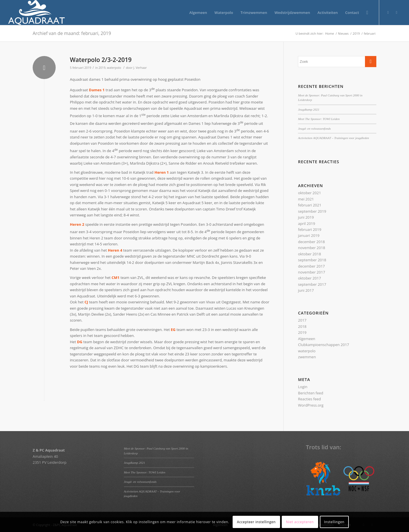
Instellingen (334, 522)
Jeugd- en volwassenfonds (314, 129)
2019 (102, 68)
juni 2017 (306, 290)
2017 (302, 320)
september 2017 (312, 284)
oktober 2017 (309, 278)
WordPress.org (311, 405)
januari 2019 (309, 235)
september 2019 (312, 211)
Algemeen (306, 339)
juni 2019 (306, 217)
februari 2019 (310, 229)
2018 (302, 326)
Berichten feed (311, 393)
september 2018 (312, 260)
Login (303, 387)
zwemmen (307, 357)
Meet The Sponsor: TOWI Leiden (319, 119)
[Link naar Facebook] (397, 12)
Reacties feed (309, 399)
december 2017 (311, 266)
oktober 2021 (309, 193)
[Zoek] (367, 13)
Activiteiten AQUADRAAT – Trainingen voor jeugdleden (333, 138)
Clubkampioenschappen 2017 (324, 345)
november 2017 (311, 272)
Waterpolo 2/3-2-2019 (101, 60)
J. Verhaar (140, 68)
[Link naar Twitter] (388, 12)
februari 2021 (310, 205)
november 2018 (311, 248)
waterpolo (114, 68)
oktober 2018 (309, 254)
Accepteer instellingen (256, 522)
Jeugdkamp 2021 (309, 109)
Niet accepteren (300, 522)
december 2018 (311, 242)
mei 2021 (306, 199)
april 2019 (306, 223)
